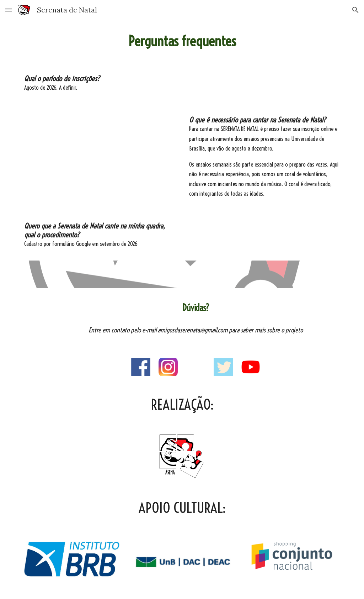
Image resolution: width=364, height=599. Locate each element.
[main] (182, 41)
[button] (9, 10)
